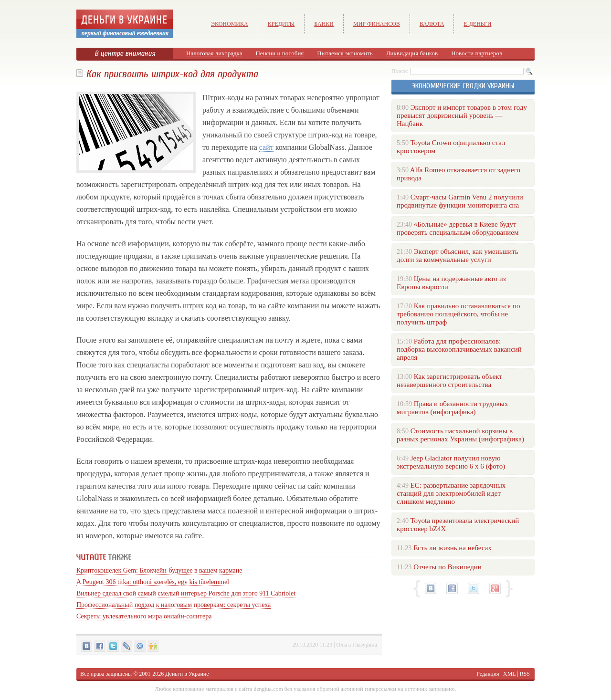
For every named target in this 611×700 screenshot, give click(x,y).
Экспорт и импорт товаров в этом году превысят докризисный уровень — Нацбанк (462, 115)
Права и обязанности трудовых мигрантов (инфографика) (452, 408)
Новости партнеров (477, 53)
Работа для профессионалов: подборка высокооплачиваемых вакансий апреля (459, 349)
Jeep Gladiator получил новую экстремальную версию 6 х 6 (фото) (451, 462)
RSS (525, 674)
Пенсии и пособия (279, 53)
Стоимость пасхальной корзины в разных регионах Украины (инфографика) (460, 435)
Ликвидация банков (412, 53)
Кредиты (281, 24)
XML (509, 674)
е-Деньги (477, 24)
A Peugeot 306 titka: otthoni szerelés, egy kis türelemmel (153, 582)
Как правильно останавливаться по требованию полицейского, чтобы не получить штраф (458, 314)
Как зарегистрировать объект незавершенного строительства (449, 381)
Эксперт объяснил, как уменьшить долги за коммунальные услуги (458, 256)
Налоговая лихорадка (214, 53)
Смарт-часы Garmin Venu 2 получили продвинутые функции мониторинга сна (460, 201)
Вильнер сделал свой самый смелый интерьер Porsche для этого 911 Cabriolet (186, 593)
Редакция (488, 674)
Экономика (230, 24)
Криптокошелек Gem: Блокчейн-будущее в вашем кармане (159, 570)
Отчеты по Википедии (448, 567)
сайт (266, 147)
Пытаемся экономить (345, 53)
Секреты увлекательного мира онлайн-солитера (144, 616)
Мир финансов (377, 24)
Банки (324, 24)
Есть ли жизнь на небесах (453, 548)
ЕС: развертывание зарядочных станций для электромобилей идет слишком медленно (451, 493)
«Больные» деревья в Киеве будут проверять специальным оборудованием (458, 228)
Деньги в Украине (187, 674)
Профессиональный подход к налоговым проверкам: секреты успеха (174, 605)
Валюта (432, 24)
